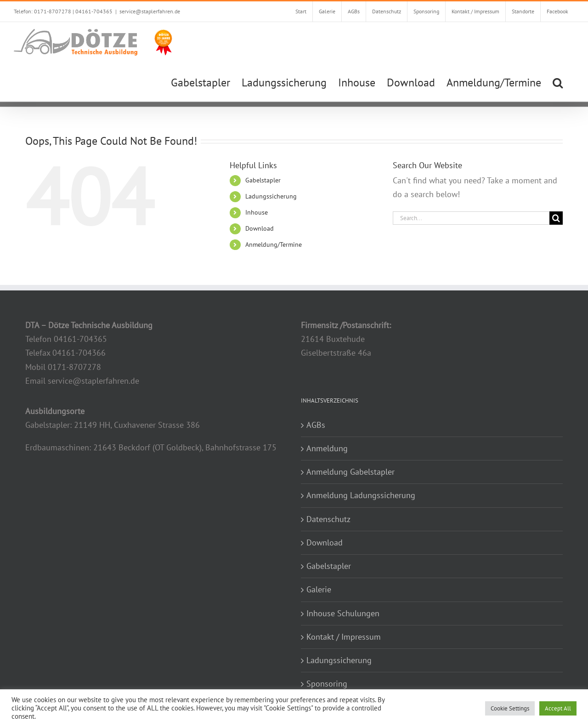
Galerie (319, 589)
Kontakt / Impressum (344, 637)
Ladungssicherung (271, 196)
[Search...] (471, 218)
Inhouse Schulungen (343, 613)
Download (260, 228)
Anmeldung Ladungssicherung (361, 495)
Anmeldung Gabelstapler (351, 472)
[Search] (556, 218)
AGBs (316, 425)
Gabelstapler (263, 180)
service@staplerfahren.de (150, 11)
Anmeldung (327, 448)
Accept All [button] (558, 708)
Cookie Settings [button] (510, 708)
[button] (558, 82)
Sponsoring (327, 684)
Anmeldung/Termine (274, 244)
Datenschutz (328, 519)
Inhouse (257, 212)
